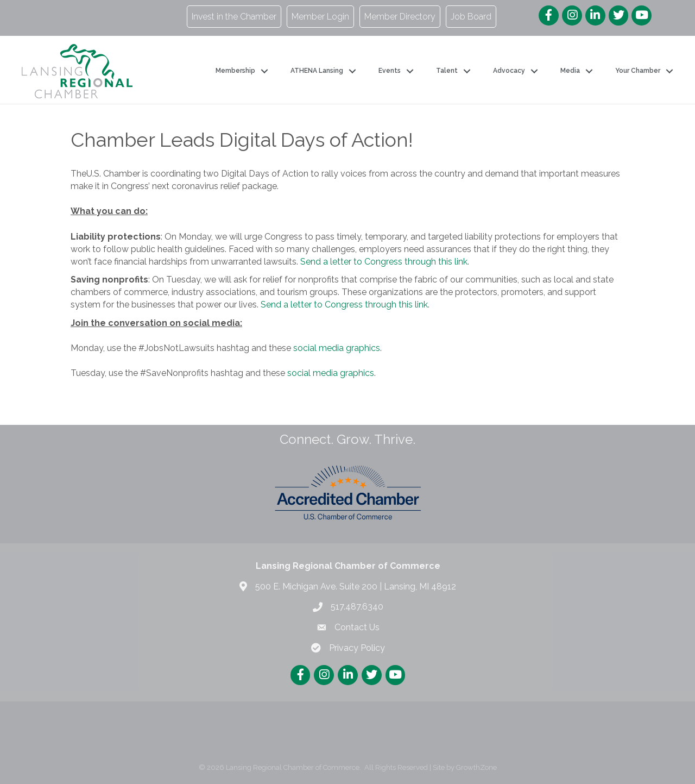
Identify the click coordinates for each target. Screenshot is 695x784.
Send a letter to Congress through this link (384, 262)
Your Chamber (638, 71)
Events (390, 71)
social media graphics (337, 348)
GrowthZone (476, 767)
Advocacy (509, 71)
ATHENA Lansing (317, 71)
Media (570, 71)
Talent (447, 71)
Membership (235, 71)
